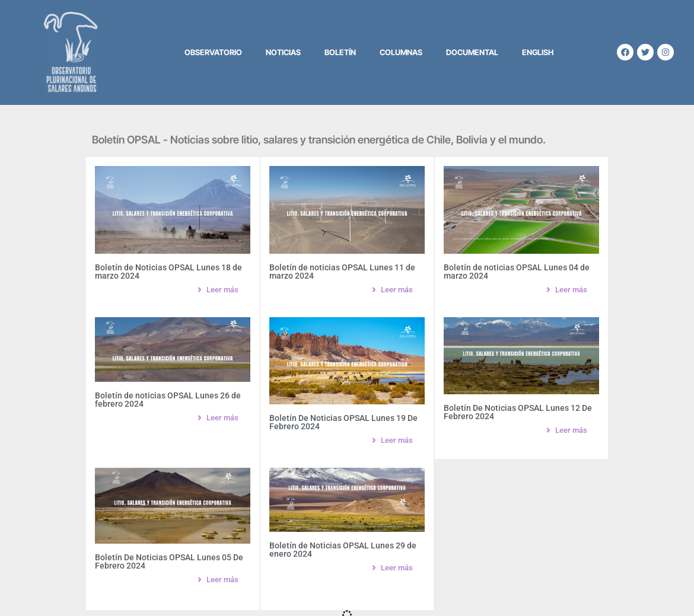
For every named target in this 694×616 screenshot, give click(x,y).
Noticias (283, 52)
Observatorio (213, 52)
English (538, 52)
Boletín (340, 52)
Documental (472, 52)
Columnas (401, 52)
